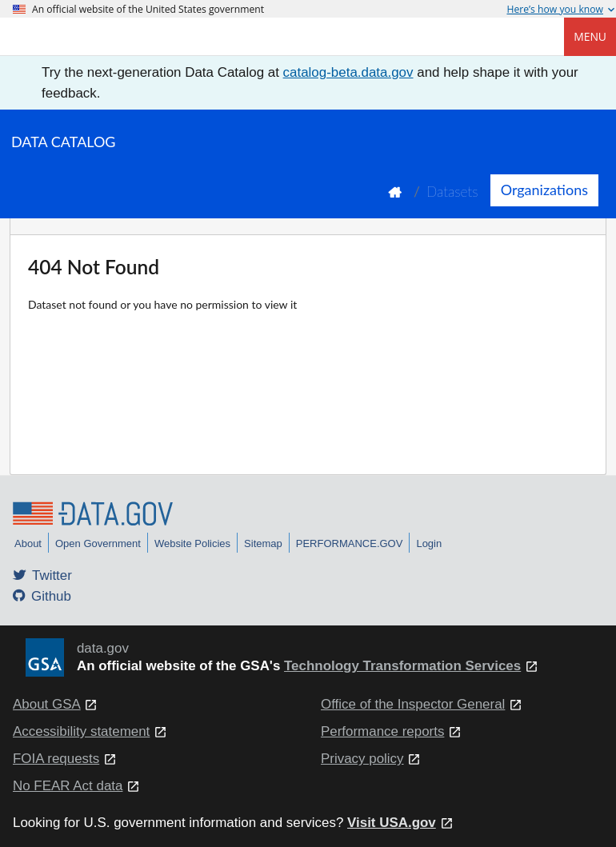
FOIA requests (56, 759)
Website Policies (192, 543)
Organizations (544, 190)
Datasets (452, 192)
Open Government (98, 543)
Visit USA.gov (392, 823)
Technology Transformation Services (402, 666)
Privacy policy (362, 759)
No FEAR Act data (68, 786)
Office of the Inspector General (413, 704)
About (28, 543)
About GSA (47, 704)
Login (429, 543)
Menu (590, 36)
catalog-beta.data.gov (348, 72)
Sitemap (263, 543)
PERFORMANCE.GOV (350, 543)
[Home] (93, 37)
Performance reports (382, 731)
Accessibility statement (81, 731)
